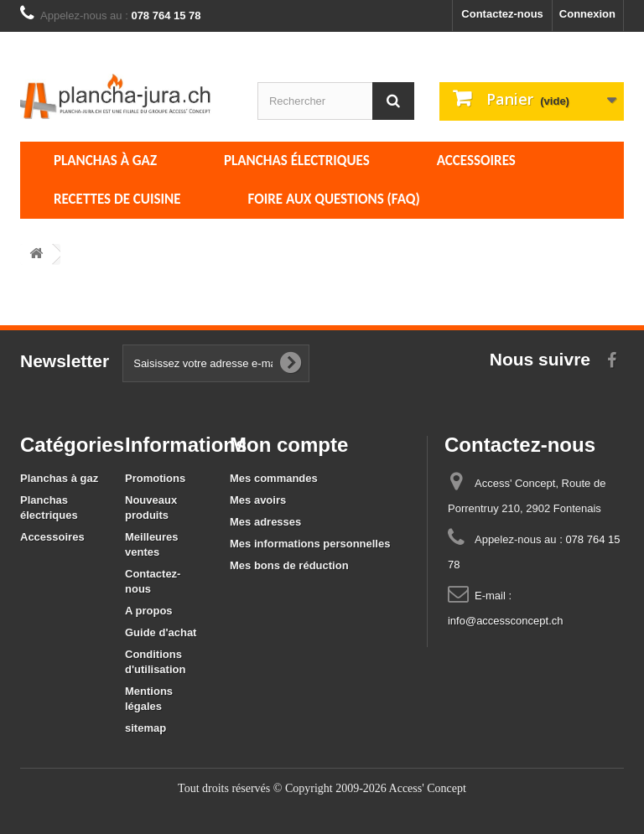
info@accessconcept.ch (506, 621)
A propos (149, 611)
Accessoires (476, 161)
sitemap (145, 728)
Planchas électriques (297, 161)
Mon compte (289, 445)
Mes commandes (274, 478)
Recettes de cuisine (117, 199)
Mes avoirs (258, 500)
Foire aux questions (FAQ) (334, 199)
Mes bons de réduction (289, 565)
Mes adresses (265, 522)
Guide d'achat (161, 632)
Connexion (587, 14)
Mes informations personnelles (310, 544)
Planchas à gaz (105, 161)
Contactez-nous (502, 14)
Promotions (155, 478)
